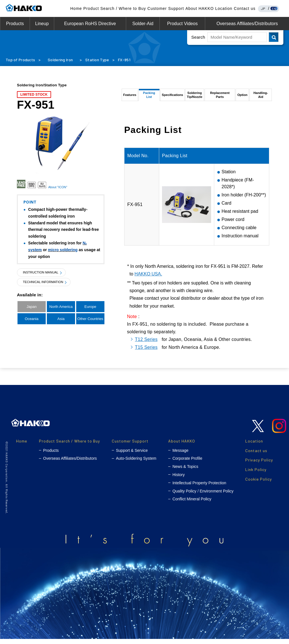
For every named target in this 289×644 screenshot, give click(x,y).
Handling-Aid (261, 97)
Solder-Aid (143, 24)
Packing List (148, 97)
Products (15, 24)
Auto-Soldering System (136, 463)
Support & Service (132, 455)
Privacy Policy (259, 465)
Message (180, 455)
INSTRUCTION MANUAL (44, 272)
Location (224, 8)
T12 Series (146, 344)
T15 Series (146, 352)
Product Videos (182, 24)
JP (263, 8)
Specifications (172, 97)
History (179, 480)
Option (243, 97)
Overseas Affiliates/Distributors (247, 24)
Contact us (245, 8)
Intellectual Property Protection (199, 488)
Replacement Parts (221, 97)
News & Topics (185, 472)
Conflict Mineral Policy (192, 504)
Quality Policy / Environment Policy (203, 496)
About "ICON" (58, 187)
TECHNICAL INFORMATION (46, 282)
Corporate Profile (187, 463)
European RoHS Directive (90, 24)
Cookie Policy (259, 484)
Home (76, 8)
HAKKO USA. (148, 279)
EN (274, 8)
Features (130, 97)
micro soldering (63, 250)
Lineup (42, 24)
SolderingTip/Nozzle (195, 97)
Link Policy (256, 475)
